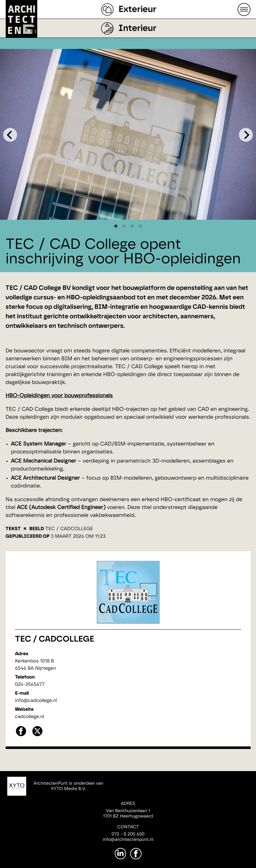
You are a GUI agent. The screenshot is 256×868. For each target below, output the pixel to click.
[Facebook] (136, 854)
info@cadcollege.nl (36, 700)
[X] (37, 736)
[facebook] (21, 736)
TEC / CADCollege (55, 639)
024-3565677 (30, 684)
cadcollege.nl (30, 717)
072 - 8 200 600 (128, 834)
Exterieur (137, 9)
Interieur (137, 28)
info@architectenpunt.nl (128, 840)
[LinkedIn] (120, 854)
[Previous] (10, 135)
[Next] (246, 135)
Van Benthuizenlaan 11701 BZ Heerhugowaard (128, 814)
